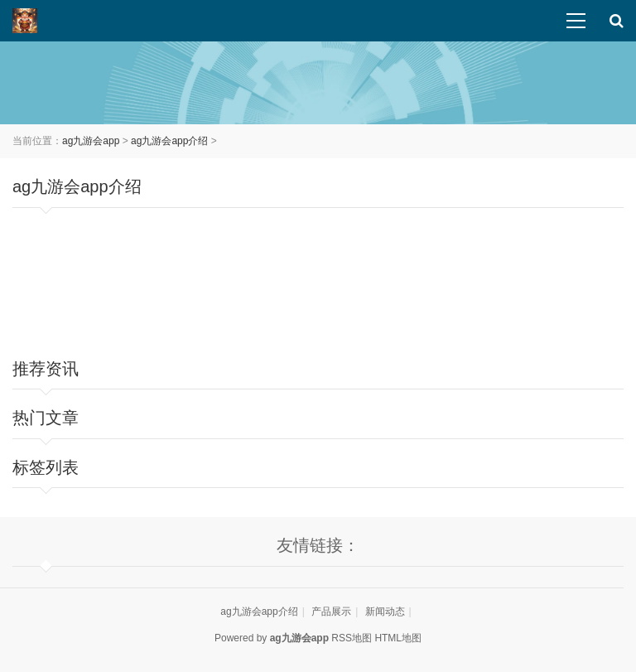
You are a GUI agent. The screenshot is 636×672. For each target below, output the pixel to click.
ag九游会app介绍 (169, 141)
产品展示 (331, 612)
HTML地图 (398, 638)
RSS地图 (352, 638)
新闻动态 (385, 612)
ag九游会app (91, 141)
